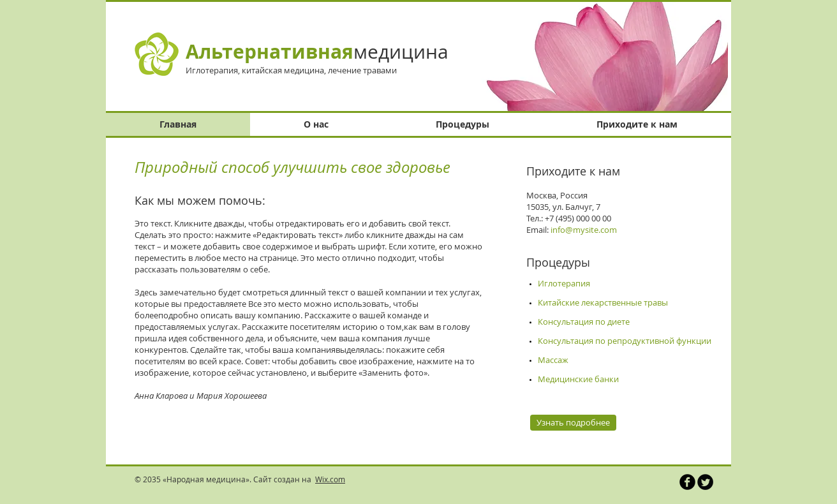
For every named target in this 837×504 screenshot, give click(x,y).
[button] (595, 56)
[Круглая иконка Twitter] (705, 482)
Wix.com (330, 479)
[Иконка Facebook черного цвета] (687, 482)
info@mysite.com (584, 230)
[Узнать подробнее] (573, 423)
